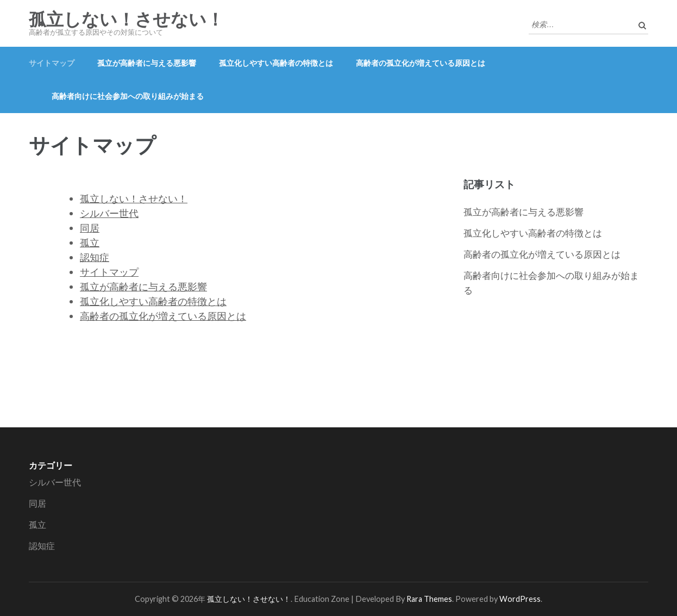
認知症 (95, 257)
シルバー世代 (109, 213)
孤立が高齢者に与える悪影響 (147, 63)
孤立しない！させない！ (126, 20)
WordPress (520, 599)
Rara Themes (429, 599)
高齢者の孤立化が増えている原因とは (421, 63)
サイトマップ (52, 63)
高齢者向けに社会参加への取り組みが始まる (128, 96)
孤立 (90, 242)
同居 (90, 228)
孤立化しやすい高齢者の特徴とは (276, 63)
